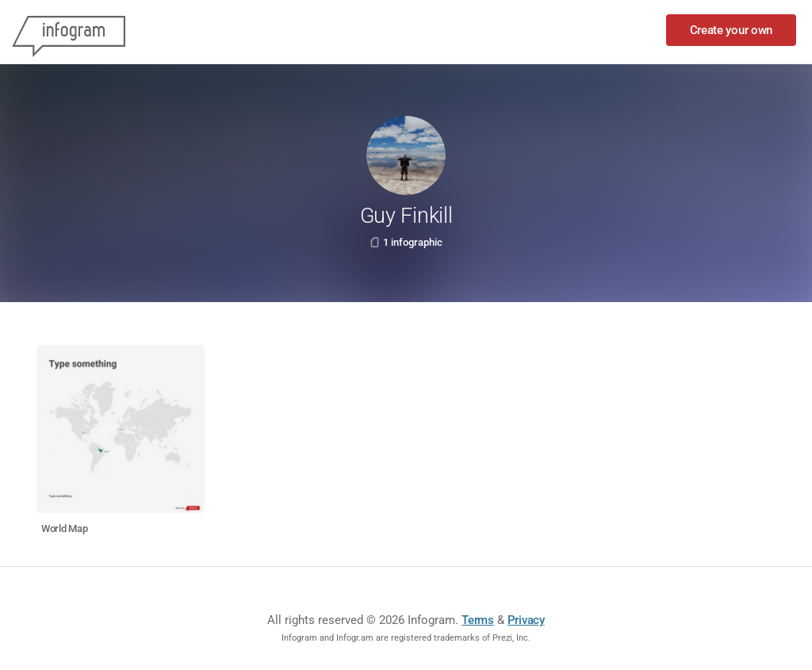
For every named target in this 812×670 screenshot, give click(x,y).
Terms (478, 620)
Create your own (732, 30)
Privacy (526, 620)
